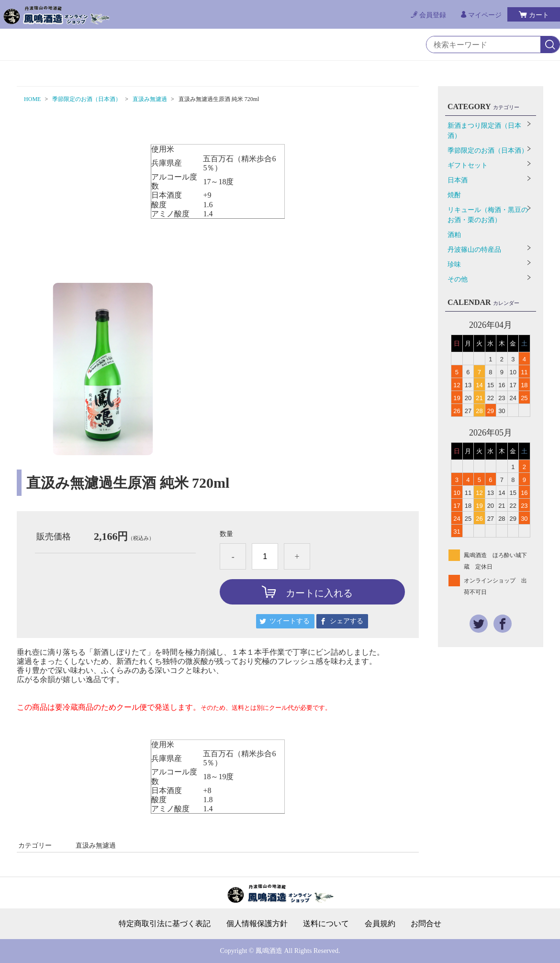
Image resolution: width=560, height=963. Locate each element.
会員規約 (380, 924)
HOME (32, 99)
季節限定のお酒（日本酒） (87, 99)
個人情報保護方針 (257, 924)
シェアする (347, 621)
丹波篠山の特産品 (474, 250)
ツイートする (290, 621)
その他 (458, 279)
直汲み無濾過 (150, 99)
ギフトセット (468, 165)
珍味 (454, 264)
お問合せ (426, 924)
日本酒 (458, 180)
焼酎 (454, 195)
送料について (326, 924)
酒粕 (454, 235)
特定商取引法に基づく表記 (165, 924)
